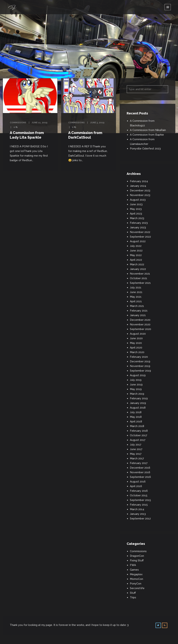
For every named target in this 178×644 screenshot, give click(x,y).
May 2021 (136, 297)
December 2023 (140, 190)
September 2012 (140, 519)
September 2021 (140, 283)
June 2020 (136, 338)
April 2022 (136, 260)
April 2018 (136, 422)
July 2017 (136, 445)
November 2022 (140, 232)
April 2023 (136, 214)
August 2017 (138, 440)
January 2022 (138, 269)
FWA (133, 565)
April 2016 (136, 486)
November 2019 (140, 366)
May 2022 (136, 255)
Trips (133, 597)
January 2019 (138, 403)
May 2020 (136, 343)
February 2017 (139, 463)
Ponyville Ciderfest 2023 (145, 149)
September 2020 (140, 329)
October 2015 (139, 495)
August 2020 (138, 334)
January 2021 (138, 315)
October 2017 (139, 435)
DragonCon (137, 556)
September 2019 (140, 371)
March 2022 (137, 264)
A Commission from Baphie (147, 135)
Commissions (18, 123)
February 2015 (139, 505)
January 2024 (138, 186)
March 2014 (137, 509)
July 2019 (136, 380)
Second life (137, 588)
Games (134, 570)
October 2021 (139, 278)
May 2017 (136, 454)
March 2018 (137, 426)
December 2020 (140, 320)
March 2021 (137, 306)
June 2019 (136, 385)
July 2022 (136, 246)
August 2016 (138, 482)
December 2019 (140, 361)
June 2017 (136, 449)
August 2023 (138, 200)
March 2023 (137, 218)
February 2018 (139, 431)
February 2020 (139, 357)
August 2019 (138, 375)
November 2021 (140, 274)
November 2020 (140, 324)
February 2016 (139, 491)
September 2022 (140, 237)
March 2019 (137, 394)
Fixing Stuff (137, 560)
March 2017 (137, 458)
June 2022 (136, 251)
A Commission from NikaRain (148, 130)
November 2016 (140, 472)
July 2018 (136, 412)
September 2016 (140, 477)
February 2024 (139, 181)
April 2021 (136, 301)
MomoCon (136, 579)
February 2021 (139, 311)
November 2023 (140, 195)
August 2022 (138, 241)
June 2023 (136, 204)
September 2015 (140, 500)
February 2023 (139, 223)
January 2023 (138, 227)
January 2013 (138, 514)
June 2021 (136, 292)
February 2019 (139, 398)
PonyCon (136, 584)
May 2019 (136, 389)
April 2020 (136, 348)
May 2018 (136, 417)
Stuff (133, 593)
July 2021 (136, 288)
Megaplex (136, 574)
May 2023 (136, 209)
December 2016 (140, 468)
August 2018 (138, 408)
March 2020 (137, 352)
